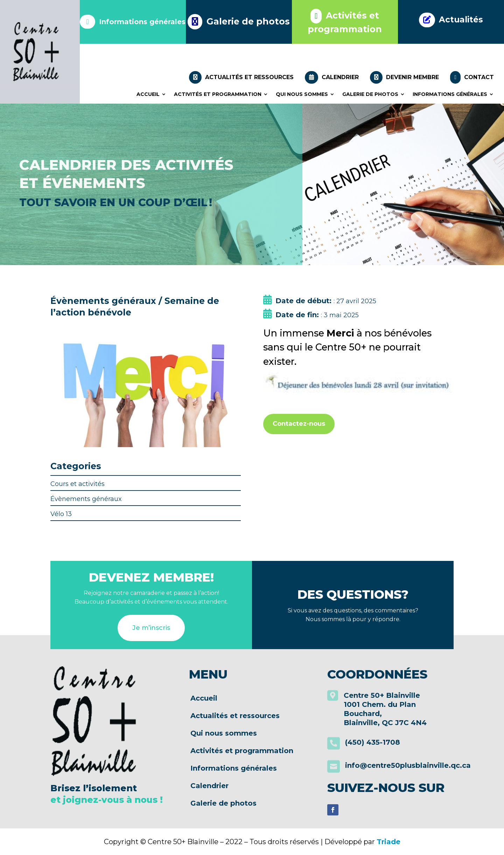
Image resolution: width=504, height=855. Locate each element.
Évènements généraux (86, 499)
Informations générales (450, 94)
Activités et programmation (218, 94)
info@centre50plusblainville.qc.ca (408, 765)
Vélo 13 (61, 514)
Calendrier (332, 77)
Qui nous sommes (302, 94)
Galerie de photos (370, 94)
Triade (388, 842)
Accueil (148, 94)
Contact (472, 77)
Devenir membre (404, 77)
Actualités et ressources (241, 77)
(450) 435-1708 (373, 742)
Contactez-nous (299, 424)
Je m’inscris (151, 628)
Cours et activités (78, 484)
